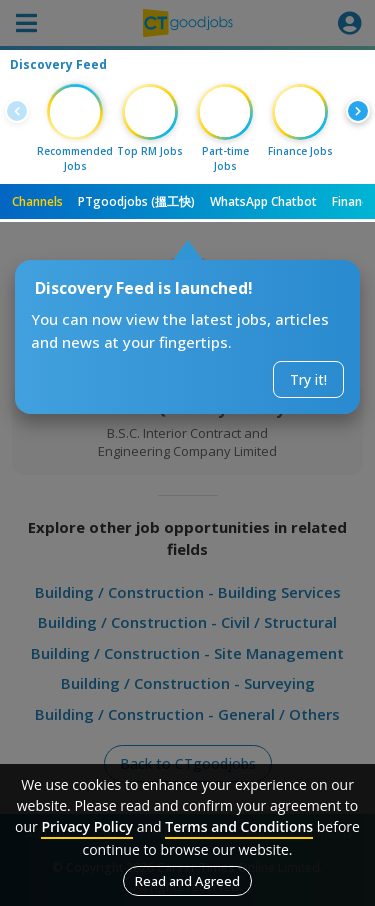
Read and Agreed (187, 881)
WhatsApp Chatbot (263, 201)
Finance (353, 201)
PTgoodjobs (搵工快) (136, 201)
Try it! (308, 379)
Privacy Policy (87, 826)
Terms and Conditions (239, 826)
